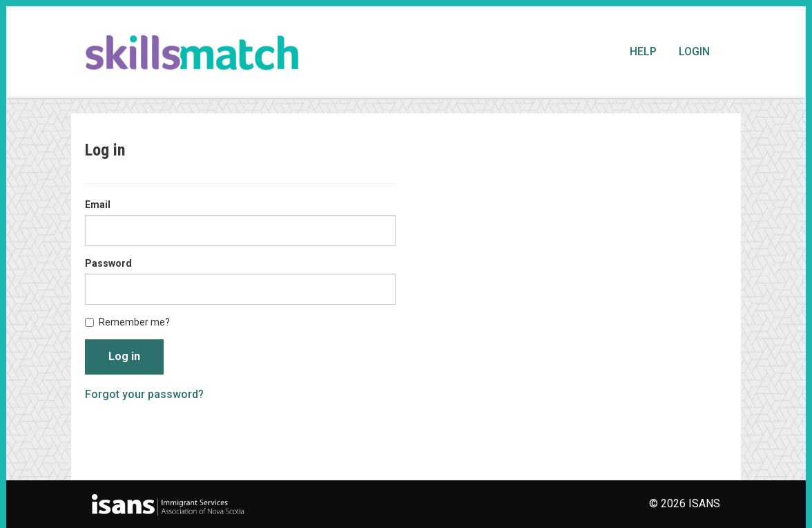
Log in (124, 356)
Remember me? (127, 322)
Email (98, 205)
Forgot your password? (144, 394)
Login (694, 51)
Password (108, 263)
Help (643, 51)
